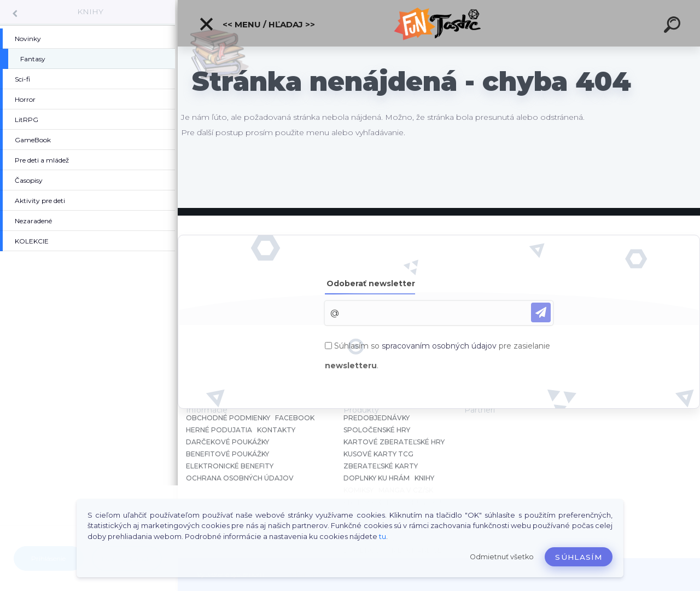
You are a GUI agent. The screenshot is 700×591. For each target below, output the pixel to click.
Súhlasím (579, 557)
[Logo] (439, 23)
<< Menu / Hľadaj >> (257, 24)
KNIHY (90, 11)
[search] (674, 26)
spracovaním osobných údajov (439, 346)
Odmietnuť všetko (502, 557)
